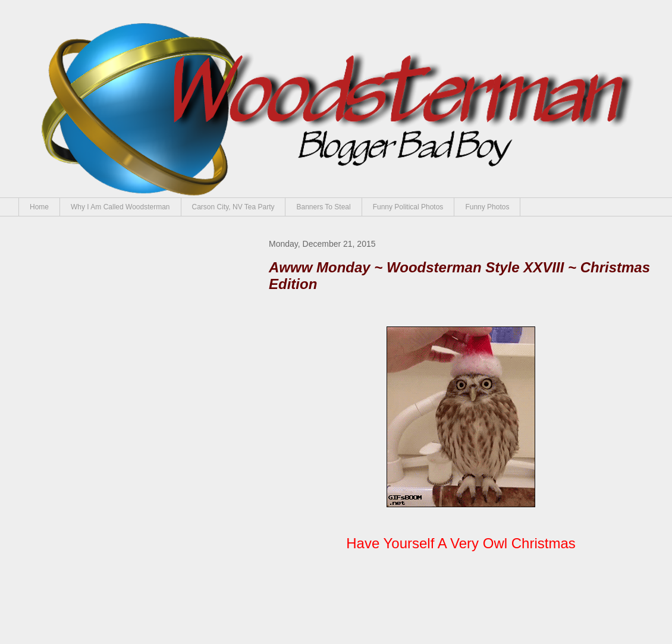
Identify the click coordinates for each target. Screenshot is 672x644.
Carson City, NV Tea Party (233, 207)
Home (39, 207)
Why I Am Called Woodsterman (120, 207)
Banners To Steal (323, 207)
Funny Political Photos (408, 207)
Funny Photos (487, 207)
